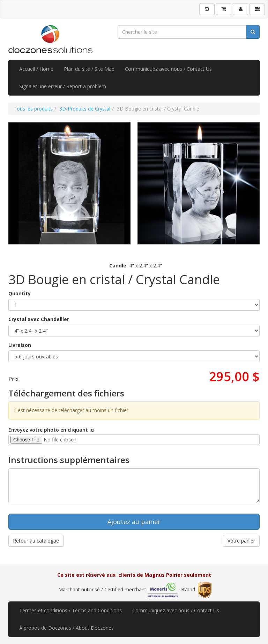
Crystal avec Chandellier (39, 319)
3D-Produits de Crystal (85, 109)
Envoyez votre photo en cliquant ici (51, 430)
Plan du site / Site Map (89, 69)
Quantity (20, 293)
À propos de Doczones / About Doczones (66, 628)
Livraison (20, 345)
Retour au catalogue (36, 541)
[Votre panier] (224, 9)
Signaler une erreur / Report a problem (63, 86)
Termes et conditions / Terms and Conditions (70, 610)
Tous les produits (33, 109)
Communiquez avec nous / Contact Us (168, 69)
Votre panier (241, 541)
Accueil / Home (36, 69)
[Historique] (207, 9)
